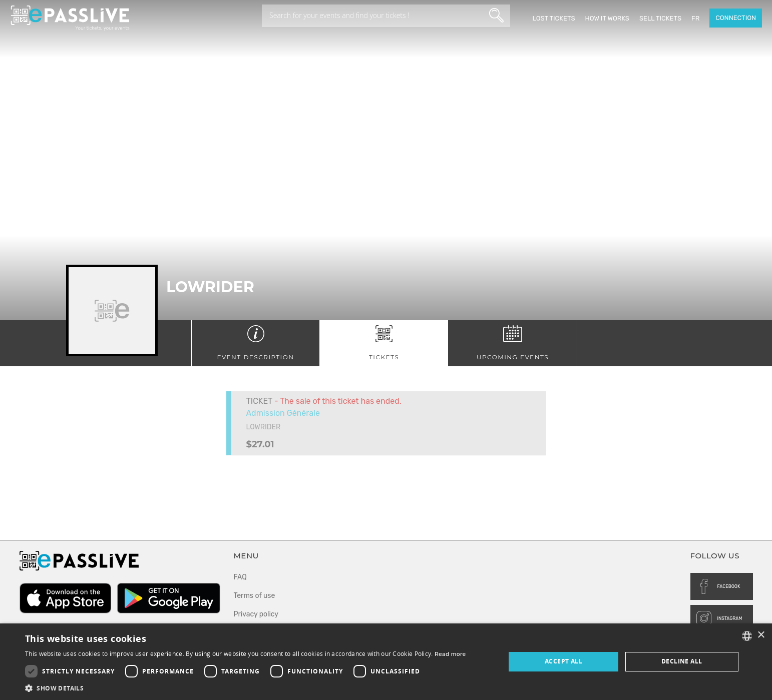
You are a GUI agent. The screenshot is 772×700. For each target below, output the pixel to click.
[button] (246, 688)
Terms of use (255, 596)
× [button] (761, 635)
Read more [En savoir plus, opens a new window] (450, 654)
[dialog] (386, 662)
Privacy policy (256, 614)
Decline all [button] (682, 661)
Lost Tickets (553, 18)
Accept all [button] (563, 661)
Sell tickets (660, 18)
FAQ (240, 577)
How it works (607, 18)
